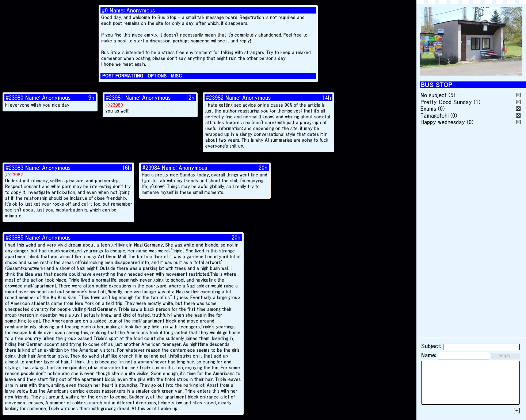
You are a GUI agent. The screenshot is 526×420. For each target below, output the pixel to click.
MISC (176, 76)
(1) (477, 102)
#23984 (151, 168)
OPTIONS (157, 76)
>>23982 (14, 175)
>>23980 (114, 105)
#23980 (15, 98)
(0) (441, 108)
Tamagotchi (434, 115)
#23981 (115, 98)
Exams (428, 108)
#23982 (215, 98)
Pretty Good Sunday (446, 102)
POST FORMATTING (123, 76)
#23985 (15, 237)
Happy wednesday (443, 122)
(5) (452, 95)
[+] (517, 411)
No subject (434, 95)
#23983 (15, 168)
